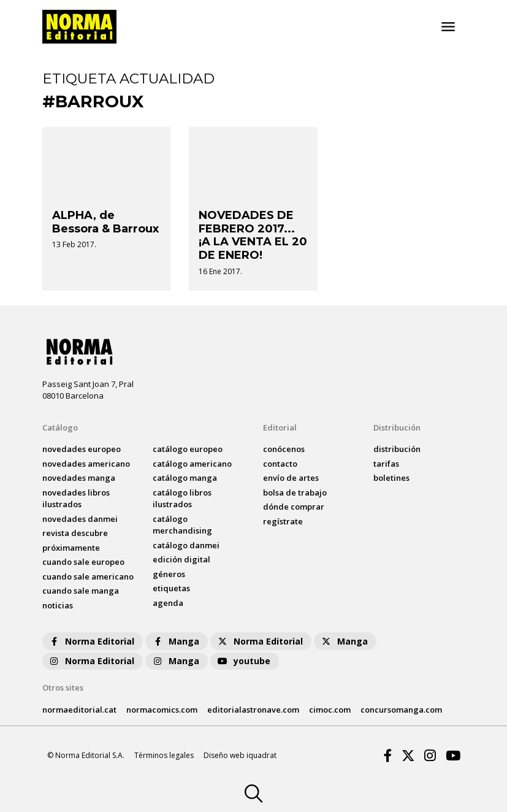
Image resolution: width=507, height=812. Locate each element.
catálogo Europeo (188, 449)
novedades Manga (79, 478)
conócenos (284, 449)
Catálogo (60, 427)
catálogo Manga (185, 478)
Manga (175, 641)
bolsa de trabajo (295, 492)
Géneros (169, 574)
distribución (397, 449)
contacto (280, 464)
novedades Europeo (82, 449)
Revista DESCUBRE (75, 533)
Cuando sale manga (81, 591)
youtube (243, 661)
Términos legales (164, 755)
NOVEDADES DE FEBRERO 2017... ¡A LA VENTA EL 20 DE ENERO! (253, 235)
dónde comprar (294, 507)
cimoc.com (330, 710)
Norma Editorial (91, 641)
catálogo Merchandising (182, 525)
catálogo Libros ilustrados (182, 499)
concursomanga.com (401, 710)
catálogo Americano (192, 464)
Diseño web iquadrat (240, 755)
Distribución (397, 427)
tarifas (386, 464)
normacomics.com (162, 710)
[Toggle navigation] (448, 27)
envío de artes (291, 478)
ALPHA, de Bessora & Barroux (105, 222)
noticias (58, 605)
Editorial (280, 427)
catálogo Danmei (186, 545)
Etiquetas (171, 588)
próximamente (71, 548)
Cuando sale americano (88, 576)
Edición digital (181, 559)
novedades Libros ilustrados (76, 499)
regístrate (283, 521)
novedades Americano (86, 464)
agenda (168, 603)
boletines (391, 478)
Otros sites (63, 688)
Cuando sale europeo (83, 562)
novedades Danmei (80, 519)
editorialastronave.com (253, 710)
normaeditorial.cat (79, 710)
